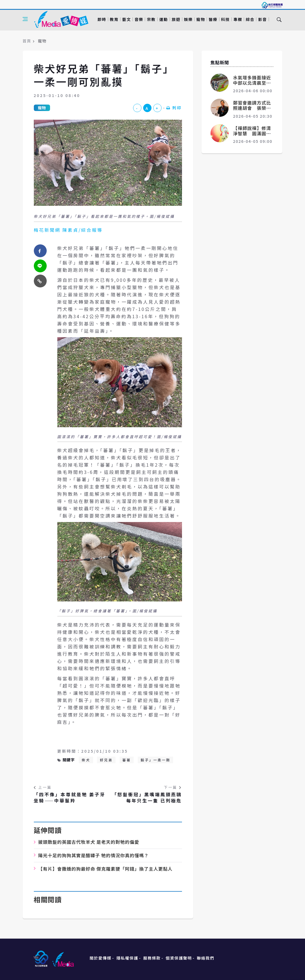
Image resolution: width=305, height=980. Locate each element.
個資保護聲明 (179, 958)
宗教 (151, 19)
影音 (262, 19)
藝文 (127, 19)
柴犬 (86, 760)
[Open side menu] (25, 19)
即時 (102, 19)
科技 (225, 19)
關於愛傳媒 (101, 958)
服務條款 (152, 958)
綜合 (250, 19)
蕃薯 (127, 760)
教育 (114, 19)
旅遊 (176, 19)
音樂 (139, 19)
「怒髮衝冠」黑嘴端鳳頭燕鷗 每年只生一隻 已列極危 (147, 798)
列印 (174, 108)
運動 (164, 19)
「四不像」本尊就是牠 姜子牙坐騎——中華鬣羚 (70, 798)
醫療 (213, 19)
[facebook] (40, 251)
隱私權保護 (127, 958)
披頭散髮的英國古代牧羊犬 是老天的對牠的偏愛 (89, 842)
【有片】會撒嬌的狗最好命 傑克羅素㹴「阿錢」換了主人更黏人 (106, 869)
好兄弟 (106, 760)
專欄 (238, 19)
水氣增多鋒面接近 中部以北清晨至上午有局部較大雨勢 (255, 83)
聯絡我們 (205, 958)
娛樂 (188, 19)
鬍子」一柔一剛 (155, 760)
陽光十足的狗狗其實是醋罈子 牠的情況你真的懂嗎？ (94, 855)
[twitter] (40, 266)
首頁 (27, 41)
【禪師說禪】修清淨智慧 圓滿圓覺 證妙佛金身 (255, 133)
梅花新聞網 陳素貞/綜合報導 (68, 230)
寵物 (201, 19)
